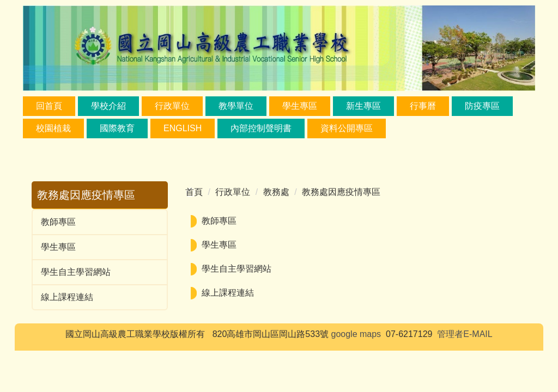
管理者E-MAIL (465, 334)
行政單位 (233, 192)
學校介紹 (108, 106)
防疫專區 (482, 106)
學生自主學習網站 (76, 272)
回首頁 (49, 106)
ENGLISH (183, 128)
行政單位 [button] (172, 106)
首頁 (194, 192)
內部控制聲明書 (261, 128)
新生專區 (363, 106)
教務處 (276, 192)
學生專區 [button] (300, 106)
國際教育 (117, 128)
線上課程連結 (67, 297)
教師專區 (58, 222)
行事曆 (423, 106)
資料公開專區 (347, 128)
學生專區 (58, 247)
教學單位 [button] (236, 106)
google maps (356, 334)
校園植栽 (53, 128)
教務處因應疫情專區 (341, 192)
